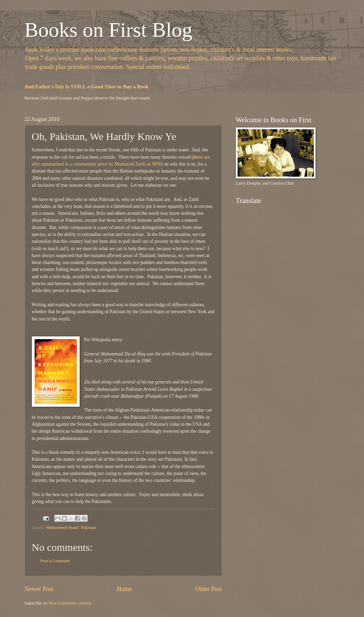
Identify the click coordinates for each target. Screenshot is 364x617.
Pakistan (89, 528)
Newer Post (39, 589)
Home (124, 589)
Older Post (209, 589)
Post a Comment (55, 561)
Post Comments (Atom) (70, 603)
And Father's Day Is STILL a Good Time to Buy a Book (87, 87)
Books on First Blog (109, 30)
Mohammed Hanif (63, 528)
